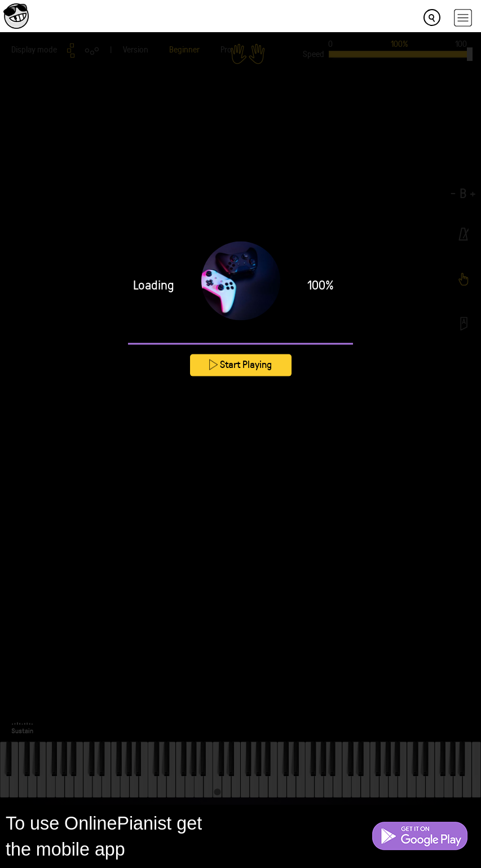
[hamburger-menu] (463, 18)
